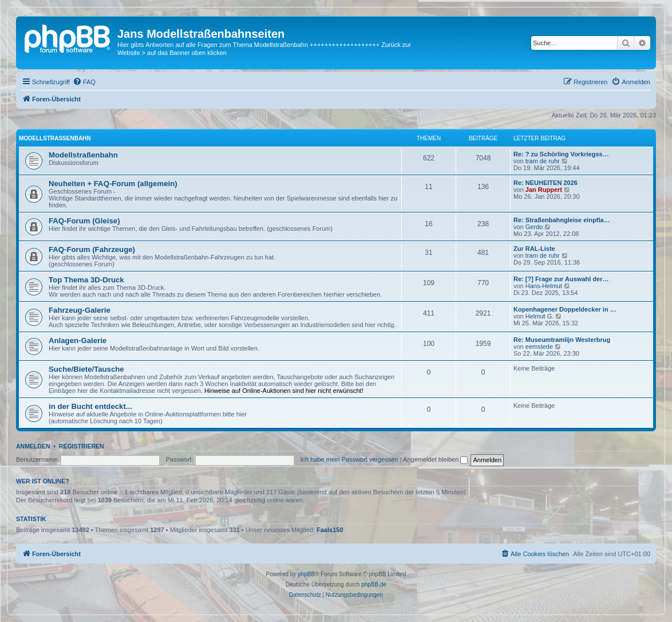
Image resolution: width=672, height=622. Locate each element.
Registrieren (82, 446)
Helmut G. (540, 316)
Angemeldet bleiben (435, 459)
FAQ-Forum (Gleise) (84, 221)
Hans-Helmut (544, 286)
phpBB (306, 574)
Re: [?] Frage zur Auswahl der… (561, 279)
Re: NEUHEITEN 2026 (545, 183)
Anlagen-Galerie (78, 340)
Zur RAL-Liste (534, 249)
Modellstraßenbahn (55, 138)
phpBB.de (374, 584)
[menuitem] (84, 82)
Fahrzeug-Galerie (80, 310)
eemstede (539, 347)
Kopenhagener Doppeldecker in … (565, 309)
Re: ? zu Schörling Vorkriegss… (561, 154)
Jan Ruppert (544, 190)
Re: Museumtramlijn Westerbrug (562, 340)
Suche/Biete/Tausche (86, 369)
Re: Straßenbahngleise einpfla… (562, 220)
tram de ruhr (543, 161)
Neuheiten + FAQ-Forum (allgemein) (113, 184)
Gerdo (534, 227)
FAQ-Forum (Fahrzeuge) (92, 249)
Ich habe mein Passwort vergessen (349, 459)
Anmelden (33, 446)
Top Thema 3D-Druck (86, 280)
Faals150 (330, 530)
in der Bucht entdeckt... (90, 406)
